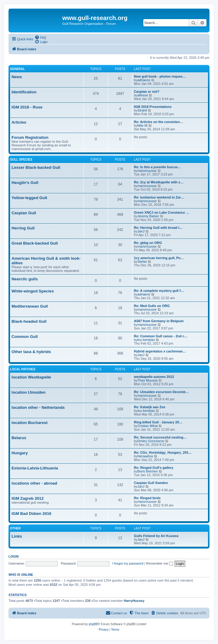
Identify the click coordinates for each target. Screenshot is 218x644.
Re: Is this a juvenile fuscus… (157, 167)
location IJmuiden (29, 392)
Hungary (20, 453)
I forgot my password (128, 563)
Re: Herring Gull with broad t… (158, 228)
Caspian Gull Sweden (151, 483)
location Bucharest (30, 423)
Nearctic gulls (25, 279)
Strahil (142, 110)
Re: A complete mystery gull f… (159, 291)
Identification (24, 92)
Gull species (21, 160)
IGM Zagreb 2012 (28, 498)
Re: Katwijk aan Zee (150, 407)
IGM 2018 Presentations (153, 107)
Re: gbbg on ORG (148, 243)
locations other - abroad (34, 483)
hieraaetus (145, 456)
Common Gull (25, 337)
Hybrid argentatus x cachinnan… (160, 351)
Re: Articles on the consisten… (158, 122)
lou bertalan (146, 340)
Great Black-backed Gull (35, 243)
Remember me (160, 563)
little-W (143, 125)
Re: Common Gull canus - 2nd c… (161, 336)
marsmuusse (147, 171)
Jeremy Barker (148, 216)
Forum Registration (30, 137)
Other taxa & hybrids (31, 352)
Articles (19, 122)
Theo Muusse (148, 380)
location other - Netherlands (38, 407)
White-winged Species (33, 291)
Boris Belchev (148, 471)
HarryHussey (134, 601)
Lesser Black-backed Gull (36, 167)
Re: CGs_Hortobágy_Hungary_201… (163, 452)
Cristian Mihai (148, 426)
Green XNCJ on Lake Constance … (162, 212)
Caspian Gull (24, 213)
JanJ (141, 231)
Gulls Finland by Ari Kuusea (156, 536)
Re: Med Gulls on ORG (152, 306)
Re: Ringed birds (147, 498)
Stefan (142, 262)
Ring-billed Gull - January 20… (158, 422)
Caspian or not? (147, 92)
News (17, 77)
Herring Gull (23, 228)
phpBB (93, 624)
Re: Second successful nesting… (160, 437)
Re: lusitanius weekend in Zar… (159, 197)
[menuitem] (40, 37)
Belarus (19, 438)
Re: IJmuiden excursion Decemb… (161, 392)
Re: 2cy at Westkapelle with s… (159, 182)
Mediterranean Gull (30, 306)
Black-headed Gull (29, 321)
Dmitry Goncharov (151, 441)
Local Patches (23, 369)
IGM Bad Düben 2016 (31, 514)
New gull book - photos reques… (160, 76)
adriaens (144, 80)
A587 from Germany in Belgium (159, 321)
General (17, 69)
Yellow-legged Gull (29, 198)
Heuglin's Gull (25, 183)
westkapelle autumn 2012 (154, 377)
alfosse (143, 95)
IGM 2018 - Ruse (27, 107)
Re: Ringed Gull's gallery (154, 468)
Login (14, 556)
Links (17, 536)
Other (15, 528)
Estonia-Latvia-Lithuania (35, 468)
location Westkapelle (31, 377)
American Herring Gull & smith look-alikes (46, 261)
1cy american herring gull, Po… (159, 258)
